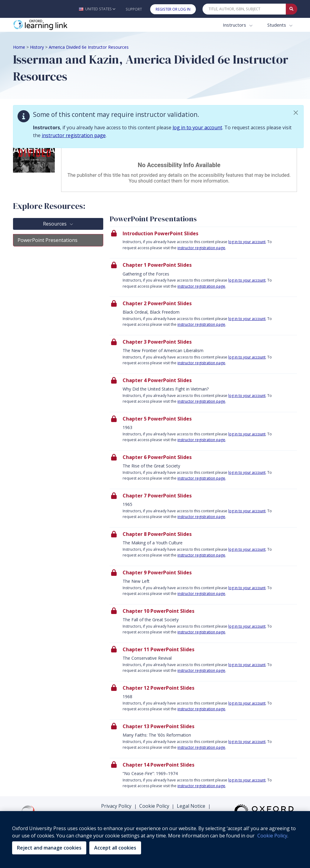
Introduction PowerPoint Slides (160, 233)
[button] (97, 9)
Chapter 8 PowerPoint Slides (157, 534)
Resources (55, 224)
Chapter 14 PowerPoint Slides (158, 765)
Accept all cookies (115, 848)
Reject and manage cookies (49, 848)
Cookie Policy (154, 806)
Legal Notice (191, 806)
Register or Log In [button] (173, 9)
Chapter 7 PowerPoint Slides (157, 496)
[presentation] (203, 242)
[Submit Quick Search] (292, 9)
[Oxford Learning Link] (58, 25)
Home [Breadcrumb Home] (19, 47)
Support (134, 9)
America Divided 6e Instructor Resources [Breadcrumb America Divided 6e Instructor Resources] (89, 47)
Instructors (235, 25)
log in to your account (197, 127)
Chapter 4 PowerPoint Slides (157, 380)
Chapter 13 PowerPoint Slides (158, 726)
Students (277, 25)
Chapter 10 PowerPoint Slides (158, 611)
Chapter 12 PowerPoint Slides (158, 688)
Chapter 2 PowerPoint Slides (157, 303)
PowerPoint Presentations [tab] (48, 240)
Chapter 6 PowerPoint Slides (157, 457)
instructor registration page (74, 135)
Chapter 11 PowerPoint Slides (158, 649)
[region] (155, 840)
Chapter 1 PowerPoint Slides (157, 265)
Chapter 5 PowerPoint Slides (157, 419)
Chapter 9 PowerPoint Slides (157, 573)
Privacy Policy (116, 806)
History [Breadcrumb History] (37, 47)
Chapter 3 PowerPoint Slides (157, 342)
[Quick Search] (244, 9)
